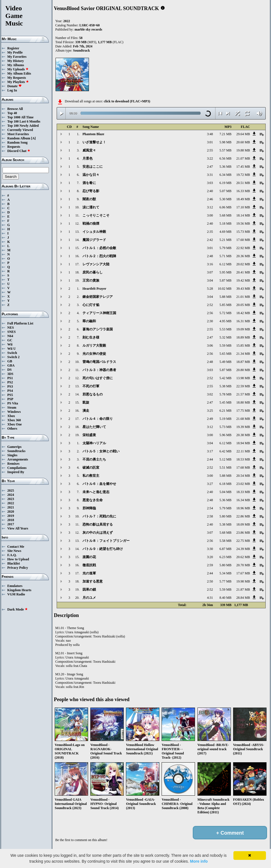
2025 (11, 491)
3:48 (210, 134)
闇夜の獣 (89, 199)
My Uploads (18, 69)
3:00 (210, 215)
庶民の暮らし (93, 272)
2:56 (210, 313)
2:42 (210, 240)
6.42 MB (225, 451)
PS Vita (13, 403)
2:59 (210, 565)
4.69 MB (225, 232)
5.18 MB (225, 224)
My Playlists (18, 82)
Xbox (11, 416)
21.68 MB (243, 419)
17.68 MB (243, 468)
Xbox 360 (14, 420)
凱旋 (86, 402)
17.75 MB (243, 411)
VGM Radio (16, 594)
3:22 (210, 158)
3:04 (210, 280)
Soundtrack (81, 50)
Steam (12, 407)
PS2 (10, 382)
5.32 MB (225, 337)
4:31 (210, 598)
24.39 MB (243, 549)
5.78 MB (225, 394)
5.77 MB (225, 581)
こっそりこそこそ (96, 215)
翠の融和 (89, 321)
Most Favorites (18, 134)
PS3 (10, 386)
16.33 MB (243, 191)
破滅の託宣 (91, 468)
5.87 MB (225, 280)
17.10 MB (243, 207)
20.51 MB (243, 183)
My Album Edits (19, 73)
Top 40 (12, 113)
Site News (14, 551)
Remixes (13, 464)
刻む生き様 (91, 337)
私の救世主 (91, 476)
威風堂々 (89, 150)
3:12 (210, 207)
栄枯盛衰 (89, 435)
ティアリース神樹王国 (99, 313)
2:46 (210, 199)
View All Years (18, 528)
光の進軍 (89, 573)
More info (199, 861)
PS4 (10, 391)
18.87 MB (243, 362)
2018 (11, 520)
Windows (14, 412)
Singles (12, 455)
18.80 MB (243, 402)
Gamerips (14, 447)
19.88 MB (243, 150)
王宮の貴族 (91, 280)
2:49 (210, 419)
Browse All (15, 109)
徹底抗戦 (89, 565)
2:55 (210, 150)
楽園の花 (89, 557)
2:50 (210, 581)
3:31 (210, 175)
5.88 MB (225, 297)
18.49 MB (243, 199)
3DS (10, 374)
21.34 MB (243, 354)
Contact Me (16, 547)
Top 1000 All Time (20, 117)
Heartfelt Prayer (94, 289)
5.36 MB (225, 167)
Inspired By (16, 472)
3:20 (210, 557)
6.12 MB (225, 264)
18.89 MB (243, 337)
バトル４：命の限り (98, 419)
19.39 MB (243, 427)
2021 (11, 507)
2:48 (210, 256)
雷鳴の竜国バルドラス (99, 362)
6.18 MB (225, 484)
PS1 (10, 378)
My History (16, 61)
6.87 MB (225, 549)
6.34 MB (225, 175)
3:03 (210, 183)
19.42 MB (243, 280)
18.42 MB (243, 313)
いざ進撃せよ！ (94, 142)
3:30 (210, 549)
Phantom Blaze (93, 134)
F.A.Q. (12, 555)
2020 (11, 512)
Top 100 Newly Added (23, 126)
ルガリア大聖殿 (94, 346)
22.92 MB (243, 248)
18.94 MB (243, 443)
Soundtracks (16, 451)
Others (12, 429)
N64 (10, 336)
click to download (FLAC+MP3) (127, 101)
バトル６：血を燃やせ (99, 484)
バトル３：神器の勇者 (99, 370)
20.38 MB (243, 435)
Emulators (15, 586)
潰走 (86, 411)
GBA (11, 365)
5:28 (210, 289)
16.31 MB (243, 321)
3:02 (210, 394)
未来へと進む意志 (96, 492)
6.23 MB (225, 557)
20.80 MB (243, 370)
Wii (10, 344)
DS (9, 370)
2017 (11, 524)
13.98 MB (243, 378)
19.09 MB (243, 329)
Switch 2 (13, 357)
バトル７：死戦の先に (99, 516)
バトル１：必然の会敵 (99, 248)
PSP (10, 399)
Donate (14, 86)
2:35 (210, 232)
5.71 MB (225, 256)
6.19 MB (225, 183)
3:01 (210, 142)
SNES (12, 332)
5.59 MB (225, 346)
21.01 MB (243, 297)
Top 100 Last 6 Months (24, 121)
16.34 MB (243, 500)
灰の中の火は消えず (98, 533)
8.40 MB (225, 598)
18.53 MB (243, 459)
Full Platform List (20, 323)
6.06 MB (225, 207)
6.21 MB (225, 411)
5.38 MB (225, 386)
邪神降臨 (89, 508)
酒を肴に (89, 183)
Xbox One (15, 424)
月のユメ (89, 598)
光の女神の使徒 (94, 354)
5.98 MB (225, 142)
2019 (11, 516)
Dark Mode (18, 609)
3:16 (210, 264)
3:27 (210, 484)
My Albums (16, 65)
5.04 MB (225, 492)
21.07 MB (243, 158)
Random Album (19, 138)
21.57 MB (243, 394)
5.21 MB (225, 240)
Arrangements (18, 459)
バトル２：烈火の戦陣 (99, 256)
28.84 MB (243, 598)
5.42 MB (225, 378)
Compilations (17, 468)
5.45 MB (225, 402)
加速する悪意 (93, 581)
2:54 (210, 508)
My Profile (15, 52)
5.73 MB (225, 427)
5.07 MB (225, 191)
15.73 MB (243, 232)
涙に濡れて (91, 207)
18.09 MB (243, 524)
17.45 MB (243, 167)
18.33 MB (243, 492)
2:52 (210, 305)
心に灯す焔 (91, 305)
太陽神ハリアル (94, 443)
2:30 (210, 321)
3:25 (210, 411)
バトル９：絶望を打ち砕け (103, 549)
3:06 (210, 346)
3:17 (210, 451)
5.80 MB (225, 516)
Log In (12, 90)
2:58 (210, 516)
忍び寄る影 (91, 191)
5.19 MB (225, 419)
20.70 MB (243, 565)
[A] (34, 138)
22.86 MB (243, 516)
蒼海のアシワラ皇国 (98, 329)
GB (10, 361)
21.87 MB (243, 590)
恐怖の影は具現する (98, 524)
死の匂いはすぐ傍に (98, 378)
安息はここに (93, 167)
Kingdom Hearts (19, 590)
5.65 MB (225, 354)
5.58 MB (225, 541)
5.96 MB (225, 435)
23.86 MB (243, 533)
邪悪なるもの (93, 394)
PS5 (10, 395)
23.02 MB (243, 484)
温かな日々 (91, 175)
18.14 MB (243, 215)
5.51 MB (225, 468)
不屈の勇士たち (94, 459)
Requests (14, 147)
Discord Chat (19, 151)
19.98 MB (243, 581)
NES (11, 328)
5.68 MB (225, 215)
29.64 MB (243, 134)
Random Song (17, 142)
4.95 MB (225, 321)
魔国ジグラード (94, 240)
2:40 (210, 191)
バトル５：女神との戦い (101, 451)
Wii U (12, 349)
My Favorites (17, 57)
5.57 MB (225, 150)
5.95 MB (225, 272)
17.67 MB (243, 573)
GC (10, 340)
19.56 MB (243, 224)
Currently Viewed (20, 130)
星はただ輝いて (94, 427)
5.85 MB (225, 305)
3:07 (210, 272)
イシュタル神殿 (94, 232)
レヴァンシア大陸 (96, 264)
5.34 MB (225, 573)
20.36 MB (243, 256)
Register (13, 48)
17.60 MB (243, 240)
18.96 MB (243, 508)
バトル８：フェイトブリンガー (106, 541)
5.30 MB (225, 199)
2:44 (210, 459)
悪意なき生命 (93, 500)
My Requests (17, 78)
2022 (11, 503)
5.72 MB (225, 313)
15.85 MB (243, 346)
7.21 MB (225, 134)
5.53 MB (225, 329)
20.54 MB (243, 476)
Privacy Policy (18, 568)
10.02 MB (225, 289)
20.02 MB (243, 264)
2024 (11, 495)
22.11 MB (243, 451)
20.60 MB (243, 142)
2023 (11, 499)
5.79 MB (225, 248)
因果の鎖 (89, 590)
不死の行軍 (91, 386)
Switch (12, 353)
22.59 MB (243, 386)
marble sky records (88, 29)
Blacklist (14, 563)
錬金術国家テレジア (98, 297)
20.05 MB (243, 305)
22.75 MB (243, 541)
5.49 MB (225, 362)
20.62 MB (243, 557)
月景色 (88, 158)
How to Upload (18, 559)
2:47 (210, 167)
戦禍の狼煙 (91, 224)
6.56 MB (225, 158)
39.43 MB (243, 289)
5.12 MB (225, 459)
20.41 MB (243, 272)
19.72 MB (243, 175)
